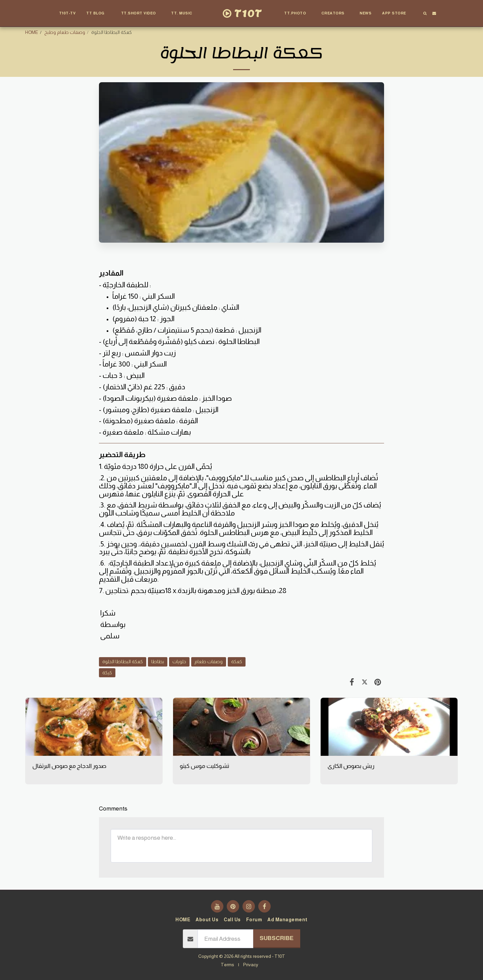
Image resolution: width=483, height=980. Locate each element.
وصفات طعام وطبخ (65, 32)
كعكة (237, 661)
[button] (98, 13)
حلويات (179, 661)
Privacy (251, 965)
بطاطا (158, 661)
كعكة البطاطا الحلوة (123, 661)
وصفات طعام (209, 661)
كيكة (107, 673)
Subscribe (277, 938)
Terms (227, 965)
